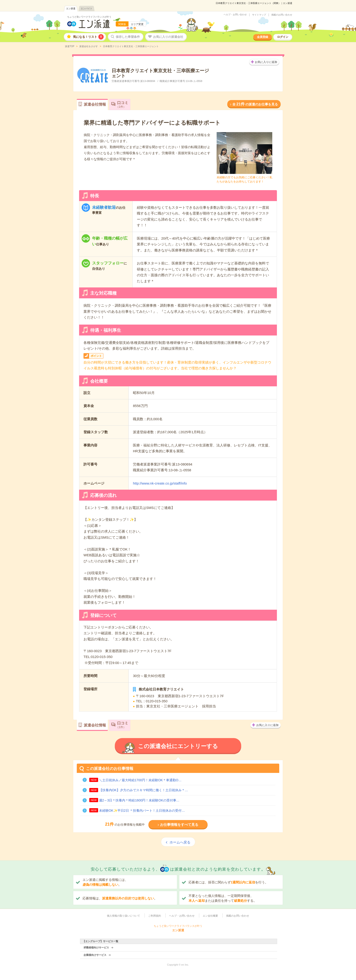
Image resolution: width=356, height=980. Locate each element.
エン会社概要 (210, 916)
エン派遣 (71, 8)
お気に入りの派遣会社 (168, 37)
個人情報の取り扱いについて (123, 916)
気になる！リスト (88, 37)
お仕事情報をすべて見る (179, 825)
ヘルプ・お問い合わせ (235, 15)
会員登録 (263, 37)
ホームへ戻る (180, 842)
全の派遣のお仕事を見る (255, 104)
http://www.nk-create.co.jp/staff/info (160, 483)
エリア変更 (137, 24)
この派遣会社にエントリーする (178, 746)
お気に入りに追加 (266, 62)
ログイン (283, 37)
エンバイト (87, 8)
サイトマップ (259, 15)
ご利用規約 (155, 916)
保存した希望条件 (128, 37)
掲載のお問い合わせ (282, 15)
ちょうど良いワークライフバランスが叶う (89, 17)
